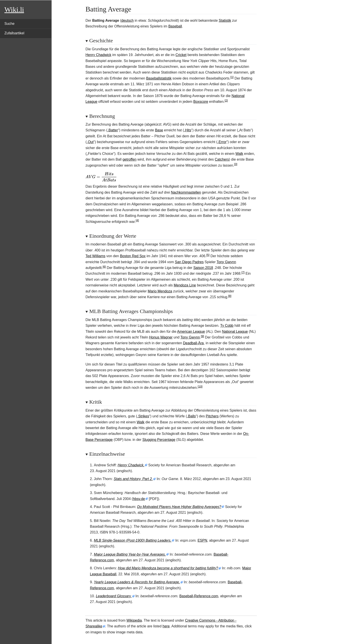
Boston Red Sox (133, 256)
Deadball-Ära (193, 343)
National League (235, 332)
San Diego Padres (189, 262)
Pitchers (212, 416)
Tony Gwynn (226, 262)
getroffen (129, 159)
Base (159, 130)
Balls (192, 416)
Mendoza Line (185, 285)
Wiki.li (14, 10)
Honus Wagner (161, 337)
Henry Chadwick (98, 55)
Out (91, 142)
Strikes (144, 416)
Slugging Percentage (159, 440)
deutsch (128, 20)
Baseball (175, 26)
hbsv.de (139, 499)
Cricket (181, 55)
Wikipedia (134, 620)
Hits (188, 130)
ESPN (202, 540)
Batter (113, 130)
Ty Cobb (227, 326)
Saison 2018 (203, 268)
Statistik (225, 20)
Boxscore (201, 102)
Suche (9, 24)
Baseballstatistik (159, 78)
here (166, 626)
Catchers (222, 159)
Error (222, 142)
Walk (239, 154)
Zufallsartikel (14, 33)
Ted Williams (95, 256)
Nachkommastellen (186, 192)
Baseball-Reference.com (199, 596)
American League (191, 332)
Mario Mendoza (160, 291)
